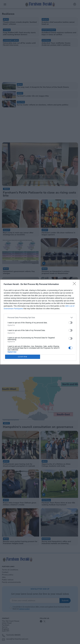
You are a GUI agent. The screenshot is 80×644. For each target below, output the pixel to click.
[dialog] (40, 322)
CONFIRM (23, 357)
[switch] (70, 323)
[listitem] (40, 318)
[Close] (75, 284)
